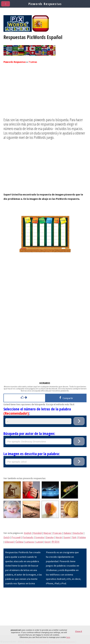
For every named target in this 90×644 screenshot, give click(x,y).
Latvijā (39, 542)
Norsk (59, 537)
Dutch (7, 537)
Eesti (47, 542)
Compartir (66, 398)
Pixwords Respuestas (15, 62)
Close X (79, 631)
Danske (50, 537)
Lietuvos (30, 542)
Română (37, 533)
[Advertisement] (45, 93)
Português (28, 537)
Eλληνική (9, 542)
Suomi (67, 537)
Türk (74, 537)
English (28, 533)
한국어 (56, 542)
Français (57, 533)
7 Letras (33, 62)
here (68, 637)
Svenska (40, 537)
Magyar (47, 533)
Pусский (16, 537)
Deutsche (78, 533)
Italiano (67, 533)
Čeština (19, 542)
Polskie (82, 537)
